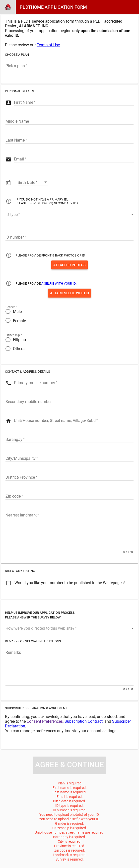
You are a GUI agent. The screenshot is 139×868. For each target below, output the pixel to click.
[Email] (74, 159)
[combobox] (69, 65)
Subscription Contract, (84, 721)
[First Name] (74, 102)
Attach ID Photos (69, 265)
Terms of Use (48, 45)
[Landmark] (69, 530)
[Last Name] (69, 140)
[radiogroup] (69, 316)
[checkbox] (66, 584)
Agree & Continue (70, 765)
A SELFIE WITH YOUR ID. (59, 283)
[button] (69, 214)
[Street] (74, 420)
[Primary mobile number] (74, 382)
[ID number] (69, 237)
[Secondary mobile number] (69, 401)
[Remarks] (69, 667)
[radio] (69, 311)
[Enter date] (33, 182)
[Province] (69, 477)
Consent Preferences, (45, 721)
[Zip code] (69, 496)
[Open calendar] (46, 182)
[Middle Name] (69, 121)
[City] (69, 458)
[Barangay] (69, 439)
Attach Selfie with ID (70, 293)
